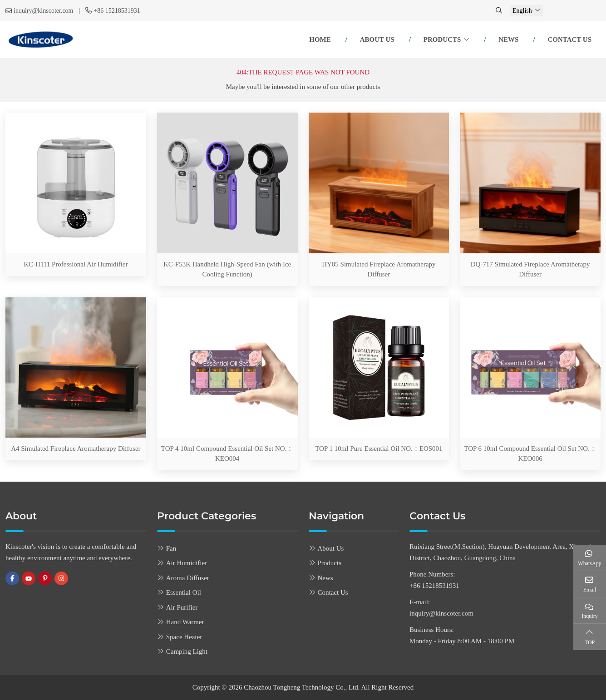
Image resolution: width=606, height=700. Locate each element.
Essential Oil (184, 592)
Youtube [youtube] (29, 578)
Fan (171, 548)
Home (320, 39)
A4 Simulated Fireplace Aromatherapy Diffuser (76, 449)
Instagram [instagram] (61, 578)
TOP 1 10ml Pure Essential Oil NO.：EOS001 (379, 449)
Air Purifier (182, 607)
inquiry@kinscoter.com (43, 11)
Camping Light (187, 651)
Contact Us (569, 39)
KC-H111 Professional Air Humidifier (76, 264)
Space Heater (184, 637)
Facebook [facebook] (12, 578)
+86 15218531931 (117, 11)
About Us (377, 39)
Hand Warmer (185, 622)
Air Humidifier (187, 563)
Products (442, 39)
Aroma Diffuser (188, 578)
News (508, 39)
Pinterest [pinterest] (45, 578)
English (522, 11)
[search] (500, 11)
